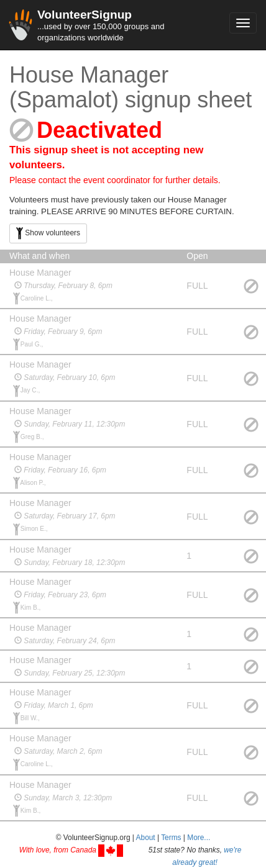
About (146, 838)
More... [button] (199, 838)
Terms (171, 838)
